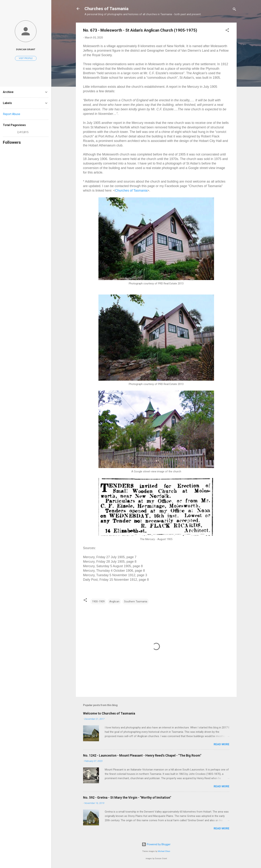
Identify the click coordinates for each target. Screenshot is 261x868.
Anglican (114, 601)
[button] (227, 31)
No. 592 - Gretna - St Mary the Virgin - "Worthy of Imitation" (127, 797)
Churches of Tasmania (106, 9)
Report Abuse (12, 114)
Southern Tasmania (136, 601)
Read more (222, 744)
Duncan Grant (26, 49)
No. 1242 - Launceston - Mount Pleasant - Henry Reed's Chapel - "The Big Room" (142, 755)
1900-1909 (98, 601)
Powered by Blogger (156, 844)
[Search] (234, 10)
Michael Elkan (164, 851)
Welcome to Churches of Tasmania (109, 713)
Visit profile (26, 58)
